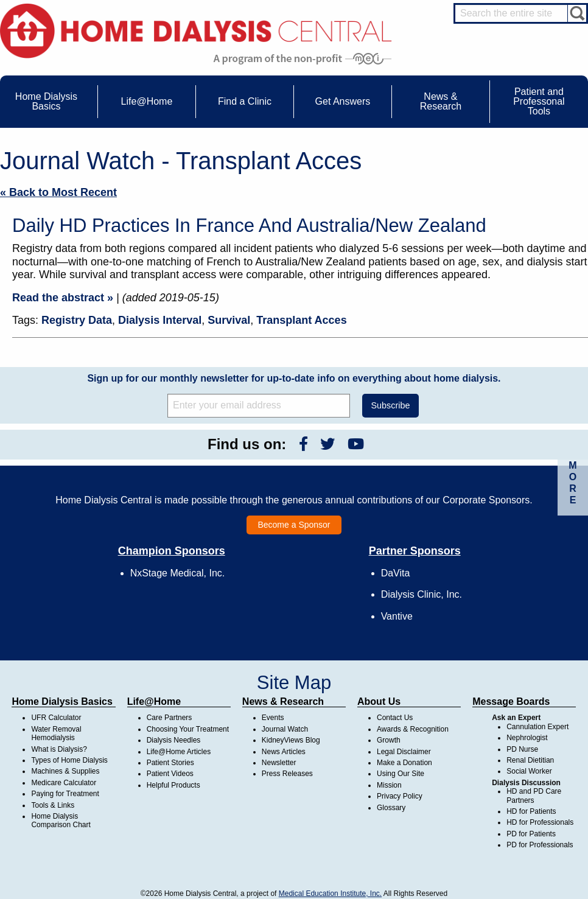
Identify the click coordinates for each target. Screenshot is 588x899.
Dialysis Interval (160, 320)
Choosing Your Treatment (188, 729)
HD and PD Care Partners (534, 796)
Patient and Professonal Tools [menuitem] (539, 101)
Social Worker (529, 771)
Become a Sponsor (294, 525)
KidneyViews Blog (291, 740)
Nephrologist (527, 738)
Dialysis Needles (174, 740)
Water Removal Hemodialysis (56, 733)
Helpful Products (173, 785)
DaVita (396, 573)
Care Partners (170, 718)
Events (273, 718)
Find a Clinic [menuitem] (245, 101)
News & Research (283, 701)
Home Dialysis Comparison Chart (61, 820)
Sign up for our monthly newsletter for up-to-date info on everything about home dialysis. (294, 378)
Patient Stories (170, 763)
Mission (389, 785)
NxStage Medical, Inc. (178, 573)
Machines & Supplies (65, 771)
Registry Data (77, 320)
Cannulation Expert (537, 727)
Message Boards (511, 701)
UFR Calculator (56, 718)
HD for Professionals (540, 822)
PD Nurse (522, 749)
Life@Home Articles (179, 752)
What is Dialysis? (59, 749)
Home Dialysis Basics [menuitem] (46, 101)
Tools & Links (53, 805)
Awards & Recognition (413, 729)
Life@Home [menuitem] (147, 101)
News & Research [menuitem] (441, 101)
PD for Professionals (540, 845)
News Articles (284, 752)
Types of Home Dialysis (69, 760)
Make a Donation (404, 763)
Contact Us (395, 718)
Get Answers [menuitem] (343, 101)
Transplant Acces (301, 320)
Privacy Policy (400, 796)
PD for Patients (531, 834)
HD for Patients (531, 811)
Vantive (397, 616)
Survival (229, 320)
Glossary (391, 808)
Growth (389, 740)
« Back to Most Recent (58, 192)
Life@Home (154, 701)
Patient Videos (170, 774)
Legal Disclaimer (404, 752)
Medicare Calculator (64, 783)
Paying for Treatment (65, 794)
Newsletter (279, 763)
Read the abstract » (63, 298)
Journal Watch (285, 729)
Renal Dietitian (530, 760)
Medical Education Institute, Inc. (330, 894)
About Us (379, 701)
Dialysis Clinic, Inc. (422, 594)
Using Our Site (401, 774)
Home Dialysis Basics (62, 701)
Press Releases (287, 774)
